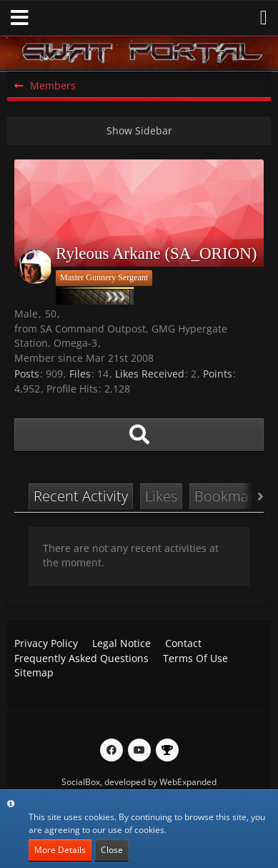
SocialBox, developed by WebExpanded (139, 782)
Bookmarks (231, 496)
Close (112, 850)
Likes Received (150, 374)
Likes (161, 496)
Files (80, 374)
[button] (20, 18)
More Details (60, 850)
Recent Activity (81, 496)
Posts (27, 374)
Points (218, 374)
